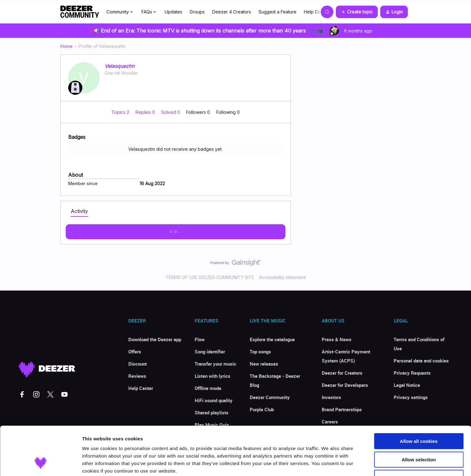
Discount (138, 364)
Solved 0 (171, 112)
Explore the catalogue (272, 339)
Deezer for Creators (342, 373)
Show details (328, 464)
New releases (264, 364)
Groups (197, 12)
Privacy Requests (412, 373)
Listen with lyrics (212, 376)
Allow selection (419, 418)
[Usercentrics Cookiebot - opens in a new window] (41, 464)
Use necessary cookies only (419, 436)
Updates (173, 12)
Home (67, 46)
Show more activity (175, 230)
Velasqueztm (120, 66)
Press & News (337, 339)
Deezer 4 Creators (232, 12)
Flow (200, 339)
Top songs (260, 352)
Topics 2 (121, 112)
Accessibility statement (282, 277)
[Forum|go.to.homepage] (80, 12)
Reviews (137, 376)
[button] (357, 12)
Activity (79, 211)
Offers (135, 352)
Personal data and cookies (421, 361)
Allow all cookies (419, 400)
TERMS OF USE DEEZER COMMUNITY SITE (210, 277)
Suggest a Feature (277, 12)
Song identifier (210, 352)
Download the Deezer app (155, 339)
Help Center (316, 12)
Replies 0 (146, 112)
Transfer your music (215, 364)
